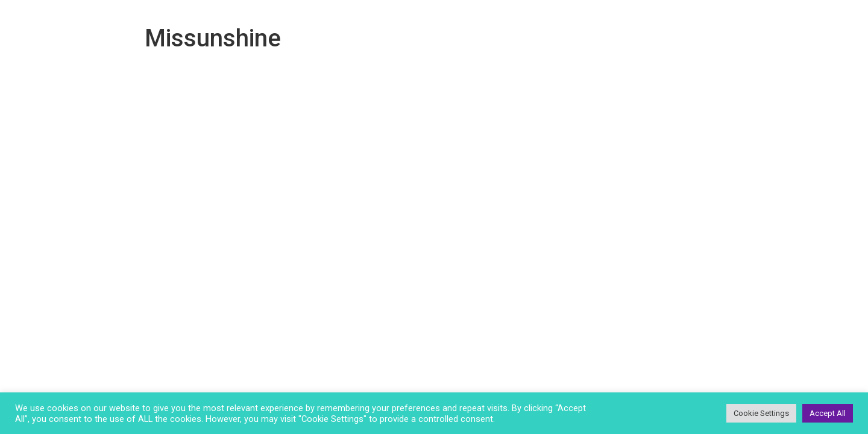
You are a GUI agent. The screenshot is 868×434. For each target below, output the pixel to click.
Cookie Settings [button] (761, 413)
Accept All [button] (828, 413)
